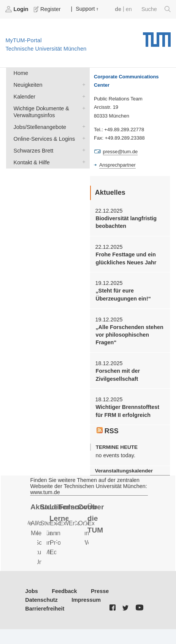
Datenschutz (41, 600)
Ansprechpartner (117, 165)
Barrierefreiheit (45, 609)
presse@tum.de (121, 152)
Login (17, 9)
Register (48, 9)
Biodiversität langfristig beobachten (126, 222)
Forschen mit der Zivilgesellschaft (118, 375)
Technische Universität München (157, 37)
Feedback (64, 591)
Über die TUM (96, 518)
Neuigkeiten (82, 84)
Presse (100, 591)
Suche (156, 9)
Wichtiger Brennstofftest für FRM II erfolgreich (127, 411)
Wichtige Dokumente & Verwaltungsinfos (82, 108)
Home (21, 73)
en (129, 9)
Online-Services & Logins (82, 138)
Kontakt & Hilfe (82, 162)
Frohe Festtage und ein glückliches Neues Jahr (126, 258)
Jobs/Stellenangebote (82, 126)
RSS (108, 431)
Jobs (32, 591)
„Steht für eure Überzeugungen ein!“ (123, 294)
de (118, 9)
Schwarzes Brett (82, 150)
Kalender (82, 96)
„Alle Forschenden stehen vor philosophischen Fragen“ (129, 335)
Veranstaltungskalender (124, 471)
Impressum (86, 600)
